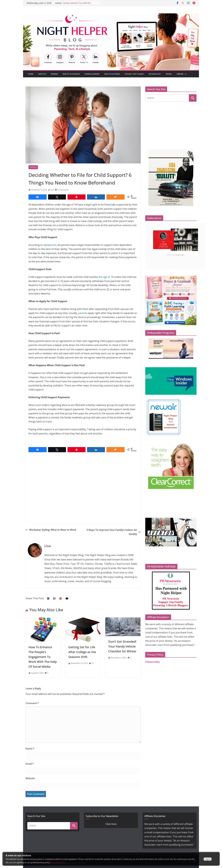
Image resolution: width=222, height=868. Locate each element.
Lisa (52, 190)
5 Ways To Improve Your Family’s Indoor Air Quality (114, 532)
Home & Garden (92, 74)
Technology (155, 74)
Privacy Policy (152, 662)
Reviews (54, 74)
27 (92, 663)
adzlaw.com (50, 245)
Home (31, 74)
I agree (208, 859)
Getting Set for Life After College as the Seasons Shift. (82, 652)
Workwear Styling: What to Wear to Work (51, 530)
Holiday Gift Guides (134, 74)
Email (30, 764)
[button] (185, 74)
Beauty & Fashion (71, 74)
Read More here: (58, 862)
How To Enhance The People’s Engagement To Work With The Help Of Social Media (43, 657)
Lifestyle (42, 74)
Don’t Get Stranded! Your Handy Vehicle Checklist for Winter (122, 646)
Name (30, 749)
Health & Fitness (112, 74)
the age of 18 (106, 277)
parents (83, 313)
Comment (32, 703)
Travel (169, 74)
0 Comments (62, 190)
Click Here (111, 824)
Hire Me (180, 74)
